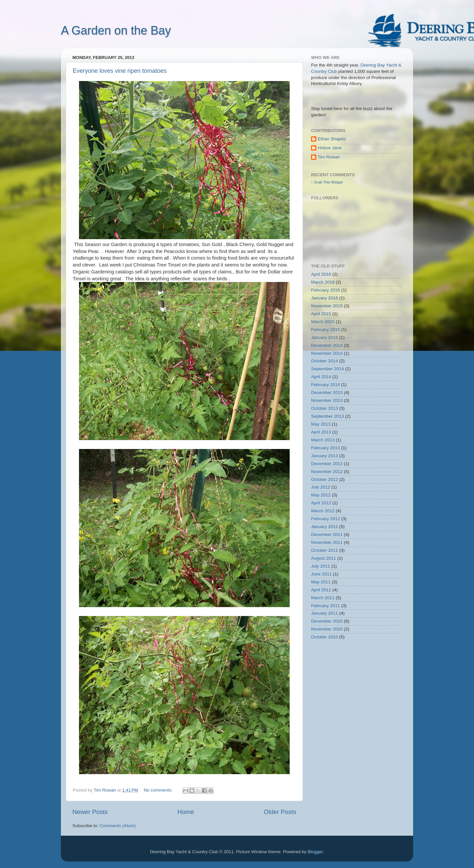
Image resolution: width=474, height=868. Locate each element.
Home (186, 812)
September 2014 (328, 369)
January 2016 (325, 298)
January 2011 (325, 613)
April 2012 (321, 503)
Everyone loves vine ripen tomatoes (120, 71)
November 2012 (327, 472)
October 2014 (325, 361)
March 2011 (323, 598)
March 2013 (323, 440)
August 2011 (324, 558)
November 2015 (327, 306)
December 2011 (327, 534)
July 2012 (321, 487)
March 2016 (323, 282)
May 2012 (321, 495)
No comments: (159, 790)
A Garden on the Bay (116, 30)
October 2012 (325, 479)
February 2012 (326, 519)
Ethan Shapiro (332, 139)
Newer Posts (90, 812)
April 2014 (321, 377)
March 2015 (323, 322)
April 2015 (321, 314)
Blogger (315, 852)
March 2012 (323, 511)
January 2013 (325, 456)
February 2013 (326, 448)
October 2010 (325, 637)
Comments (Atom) (118, 826)
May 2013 (321, 424)
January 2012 (325, 527)
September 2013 (328, 416)
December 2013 (327, 392)
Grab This (323, 182)
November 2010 (327, 629)
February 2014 (326, 385)
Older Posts (280, 812)
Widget (337, 182)
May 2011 (321, 582)
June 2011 (321, 574)
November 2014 (327, 353)
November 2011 (327, 542)
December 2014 (327, 345)
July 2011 (321, 566)
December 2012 (327, 464)
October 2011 (325, 550)
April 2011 (321, 590)
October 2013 (325, 408)
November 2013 (327, 400)
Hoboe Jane (330, 148)
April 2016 (321, 274)
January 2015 (325, 337)
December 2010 (327, 621)
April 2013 (321, 432)
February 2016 (326, 290)
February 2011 (326, 606)
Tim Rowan (329, 157)
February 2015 (326, 330)
